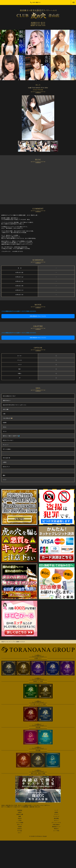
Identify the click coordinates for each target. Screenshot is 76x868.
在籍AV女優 (20, 814)
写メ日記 (20, 831)
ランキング (56, 816)
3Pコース (20, 825)
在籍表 (56, 812)
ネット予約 (56, 831)
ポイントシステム (56, 823)
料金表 (20, 819)
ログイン (56, 821)
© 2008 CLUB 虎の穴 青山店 (38, 836)
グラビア (56, 814)
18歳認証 (20, 810)
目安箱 (20, 827)
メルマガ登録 (20, 823)
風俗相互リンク (56, 827)
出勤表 (20, 812)
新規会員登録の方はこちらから (38, 316)
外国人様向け (56, 825)
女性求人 (20, 829)
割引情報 (56, 819)
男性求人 (56, 829)
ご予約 (20, 821)
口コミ (20, 833)
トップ (56, 810)
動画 (20, 816)
